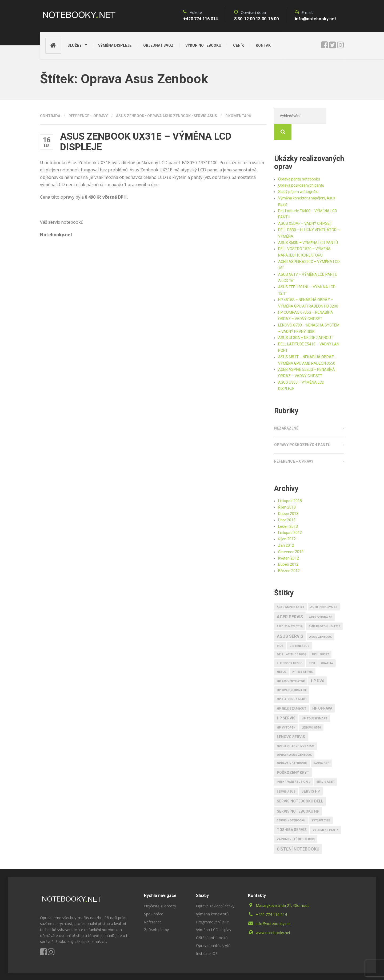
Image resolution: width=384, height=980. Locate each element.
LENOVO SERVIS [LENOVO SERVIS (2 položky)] (291, 721)
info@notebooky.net (273, 908)
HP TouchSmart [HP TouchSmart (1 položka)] (314, 702)
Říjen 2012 (287, 523)
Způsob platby (156, 914)
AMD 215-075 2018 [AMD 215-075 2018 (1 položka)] (290, 610)
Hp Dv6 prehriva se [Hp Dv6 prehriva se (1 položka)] (292, 674)
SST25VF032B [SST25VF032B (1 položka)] (321, 804)
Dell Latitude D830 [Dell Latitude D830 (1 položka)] (291, 638)
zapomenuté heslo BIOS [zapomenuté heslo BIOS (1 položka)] (296, 823)
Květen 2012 (289, 542)
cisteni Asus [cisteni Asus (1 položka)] (299, 630)
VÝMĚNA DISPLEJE (115, 45)
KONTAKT (265, 45)
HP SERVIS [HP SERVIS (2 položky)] (286, 702)
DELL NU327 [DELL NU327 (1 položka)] (320, 638)
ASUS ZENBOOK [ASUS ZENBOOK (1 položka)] (321, 621)
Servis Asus (205, 116)
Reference (153, 906)
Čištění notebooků (212, 922)
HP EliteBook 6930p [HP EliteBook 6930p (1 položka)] (292, 683)
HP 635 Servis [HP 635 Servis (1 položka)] (303, 656)
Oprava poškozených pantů (301, 169)
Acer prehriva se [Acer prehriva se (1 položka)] (324, 591)
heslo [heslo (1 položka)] (281, 656)
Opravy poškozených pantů (302, 429)
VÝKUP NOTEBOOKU (203, 45)
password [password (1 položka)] (321, 747)
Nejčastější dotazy (160, 890)
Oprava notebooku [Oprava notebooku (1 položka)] (292, 747)
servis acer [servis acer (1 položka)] (325, 766)
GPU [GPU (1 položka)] (312, 647)
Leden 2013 (288, 510)
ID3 (128, 969)
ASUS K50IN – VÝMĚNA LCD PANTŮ (308, 227)
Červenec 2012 (291, 536)
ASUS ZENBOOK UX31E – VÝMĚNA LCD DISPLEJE (146, 142)
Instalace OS (207, 937)
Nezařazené (286, 412)
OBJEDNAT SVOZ (158, 45)
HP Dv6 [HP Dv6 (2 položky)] (317, 665)
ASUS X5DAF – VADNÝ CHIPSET (305, 207)
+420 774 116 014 (271, 898)
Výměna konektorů (212, 898)
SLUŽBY (75, 45)
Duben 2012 (288, 548)
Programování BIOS (213, 906)
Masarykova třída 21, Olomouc (283, 889)
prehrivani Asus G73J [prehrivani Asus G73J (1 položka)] (293, 766)
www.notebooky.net (273, 917)
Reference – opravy (88, 116)
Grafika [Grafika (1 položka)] (327, 647)
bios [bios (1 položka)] (280, 630)
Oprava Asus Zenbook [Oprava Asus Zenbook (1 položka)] (294, 739)
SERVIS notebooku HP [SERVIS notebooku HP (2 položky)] (298, 795)
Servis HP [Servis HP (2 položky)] (311, 775)
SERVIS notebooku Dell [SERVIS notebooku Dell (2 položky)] (300, 785)
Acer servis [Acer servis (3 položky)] (290, 601)
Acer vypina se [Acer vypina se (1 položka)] (321, 601)
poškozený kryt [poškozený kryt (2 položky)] (293, 757)
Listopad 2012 (290, 517)
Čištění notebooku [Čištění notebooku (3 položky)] (298, 833)
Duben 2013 (288, 498)
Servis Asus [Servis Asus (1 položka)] (286, 776)
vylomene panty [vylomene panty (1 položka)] (326, 814)
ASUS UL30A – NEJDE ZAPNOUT (306, 322)
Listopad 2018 (290, 485)
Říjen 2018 (287, 491)
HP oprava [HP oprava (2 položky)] (322, 692)
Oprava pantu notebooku (299, 163)
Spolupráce (154, 898)
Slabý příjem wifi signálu (298, 176)
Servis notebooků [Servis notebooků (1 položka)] (291, 804)
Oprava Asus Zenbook (169, 116)
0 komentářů (238, 116)
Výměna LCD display (214, 914)
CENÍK (239, 45)
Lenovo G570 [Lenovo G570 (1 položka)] (311, 712)
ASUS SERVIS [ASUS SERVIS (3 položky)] (290, 620)
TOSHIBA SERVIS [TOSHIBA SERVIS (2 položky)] (292, 814)
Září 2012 (286, 529)
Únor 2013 (287, 504)
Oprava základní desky (215, 890)
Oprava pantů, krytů (213, 929)
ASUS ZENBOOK (130, 116)
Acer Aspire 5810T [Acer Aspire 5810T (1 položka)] (291, 591)
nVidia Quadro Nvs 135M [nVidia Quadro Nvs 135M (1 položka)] (296, 730)
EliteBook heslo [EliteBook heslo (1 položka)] (290, 647)
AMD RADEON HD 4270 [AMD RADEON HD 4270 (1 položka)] (324, 610)
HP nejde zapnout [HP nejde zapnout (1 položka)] (291, 693)
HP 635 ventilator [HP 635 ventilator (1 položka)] (291, 665)
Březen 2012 (289, 555)
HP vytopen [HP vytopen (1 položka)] (286, 712)
